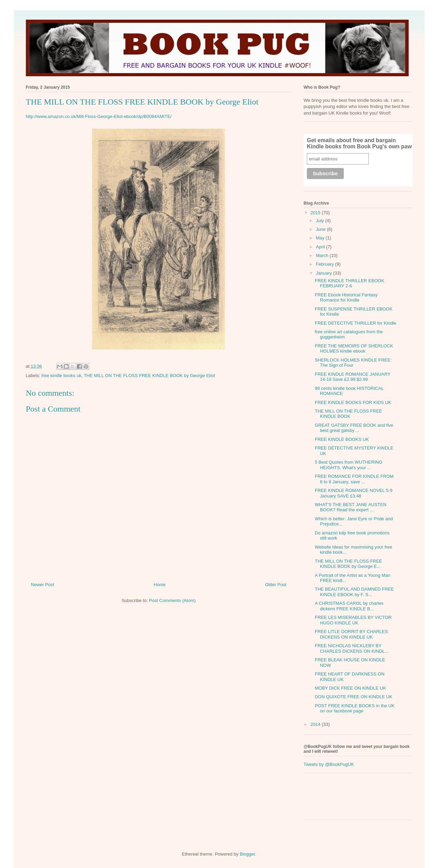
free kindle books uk (61, 376)
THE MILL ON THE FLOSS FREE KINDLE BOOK (348, 414)
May (321, 238)
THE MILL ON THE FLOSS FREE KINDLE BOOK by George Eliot (149, 376)
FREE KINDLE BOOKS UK (342, 439)
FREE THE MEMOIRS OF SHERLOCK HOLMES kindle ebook (354, 349)
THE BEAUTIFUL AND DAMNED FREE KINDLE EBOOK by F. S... (354, 592)
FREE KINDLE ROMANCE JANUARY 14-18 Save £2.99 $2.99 (353, 377)
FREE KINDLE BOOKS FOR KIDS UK (353, 402)
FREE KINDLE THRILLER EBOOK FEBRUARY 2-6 (349, 283)
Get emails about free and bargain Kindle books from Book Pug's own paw (359, 143)
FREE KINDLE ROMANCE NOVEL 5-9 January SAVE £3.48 (354, 493)
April (321, 247)
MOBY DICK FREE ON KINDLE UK (350, 688)
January (324, 273)
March (323, 255)
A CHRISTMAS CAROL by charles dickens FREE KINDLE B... (349, 606)
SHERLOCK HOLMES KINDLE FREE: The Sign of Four (353, 363)
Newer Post (43, 585)
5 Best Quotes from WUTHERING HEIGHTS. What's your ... (349, 465)
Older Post (276, 585)
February (325, 264)
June (321, 229)
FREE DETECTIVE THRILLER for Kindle (356, 323)
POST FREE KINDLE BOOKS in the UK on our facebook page (355, 708)
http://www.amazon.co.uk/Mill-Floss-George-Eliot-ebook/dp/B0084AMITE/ (99, 116)
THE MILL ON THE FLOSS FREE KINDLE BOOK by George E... (348, 564)
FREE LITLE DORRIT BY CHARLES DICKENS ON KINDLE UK (351, 634)
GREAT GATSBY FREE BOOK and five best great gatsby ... (354, 428)
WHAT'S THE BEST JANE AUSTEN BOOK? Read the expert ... (351, 507)
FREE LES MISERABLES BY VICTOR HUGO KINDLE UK (353, 620)
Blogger (247, 854)
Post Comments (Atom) (172, 600)
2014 (316, 724)
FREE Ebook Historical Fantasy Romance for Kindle (346, 298)
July (320, 221)
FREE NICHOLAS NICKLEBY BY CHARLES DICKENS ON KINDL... (352, 648)
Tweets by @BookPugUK (329, 764)
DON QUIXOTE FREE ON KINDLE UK (354, 697)
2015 (316, 213)
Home (160, 585)
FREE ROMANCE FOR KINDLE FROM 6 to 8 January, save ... (354, 479)
